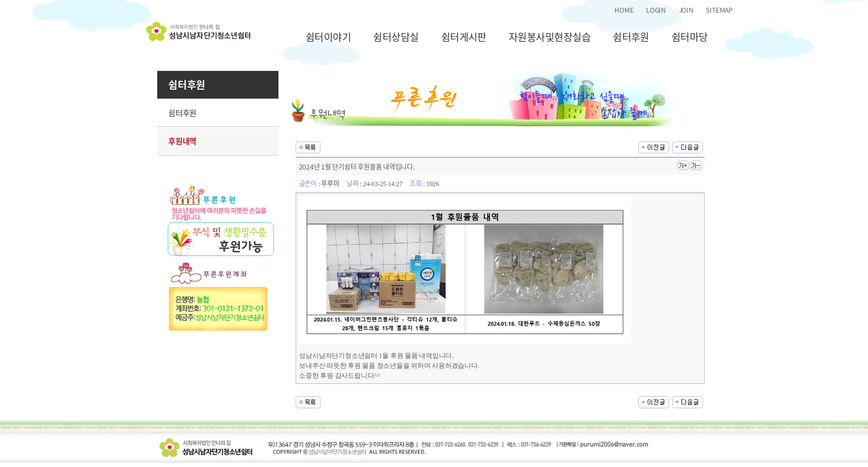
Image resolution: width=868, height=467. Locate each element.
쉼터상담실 (396, 37)
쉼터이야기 (328, 37)
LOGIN (656, 10)
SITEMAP (719, 10)
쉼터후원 (631, 37)
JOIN (686, 10)
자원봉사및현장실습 (550, 37)
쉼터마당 (690, 37)
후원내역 (182, 141)
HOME (624, 10)
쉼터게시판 (464, 37)
